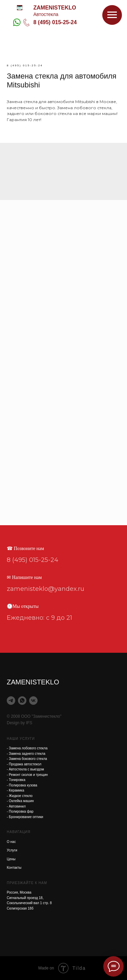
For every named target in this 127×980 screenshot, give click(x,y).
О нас (11, 842)
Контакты (14, 868)
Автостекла (46, 14)
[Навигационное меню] (112, 15)
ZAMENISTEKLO (55, 8)
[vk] (33, 701)
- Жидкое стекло (20, 796)
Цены (11, 859)
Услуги (12, 850)
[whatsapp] (22, 701)
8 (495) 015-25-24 (55, 22)
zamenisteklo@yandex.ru (46, 589)
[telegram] (11, 701)
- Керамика (15, 790)
